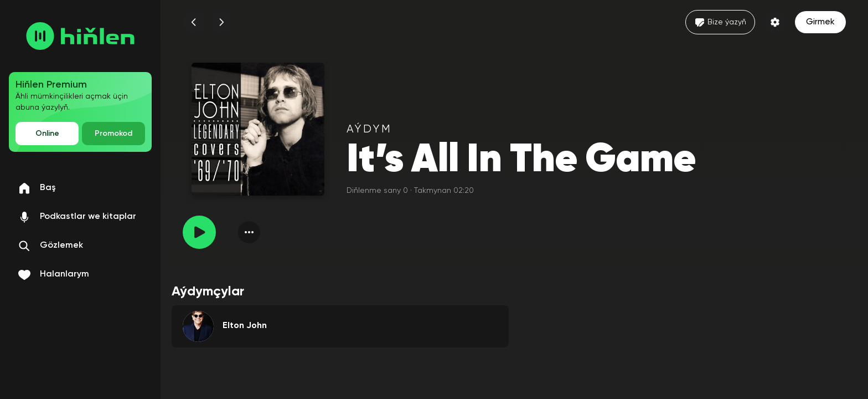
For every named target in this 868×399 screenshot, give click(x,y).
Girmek (820, 22)
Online (47, 134)
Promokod (113, 134)
